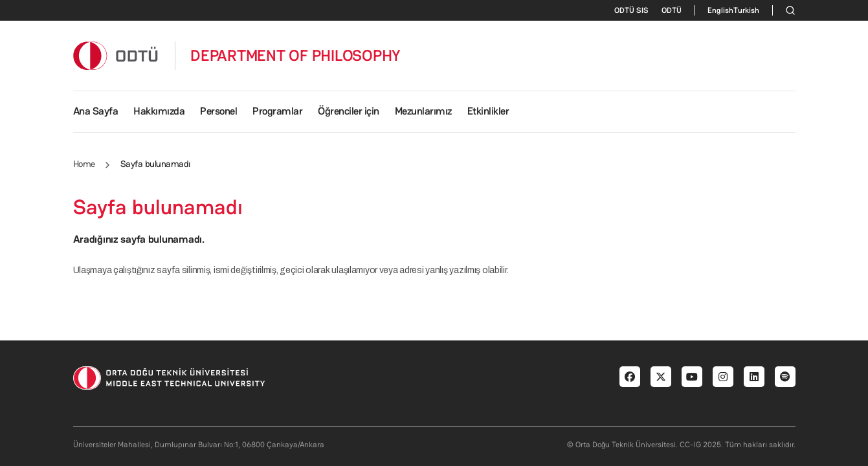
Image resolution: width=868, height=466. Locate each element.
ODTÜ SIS (631, 10)
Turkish (746, 10)
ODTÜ (672, 10)
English (720, 10)
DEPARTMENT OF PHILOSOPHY (295, 56)
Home (84, 164)
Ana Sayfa (96, 111)
